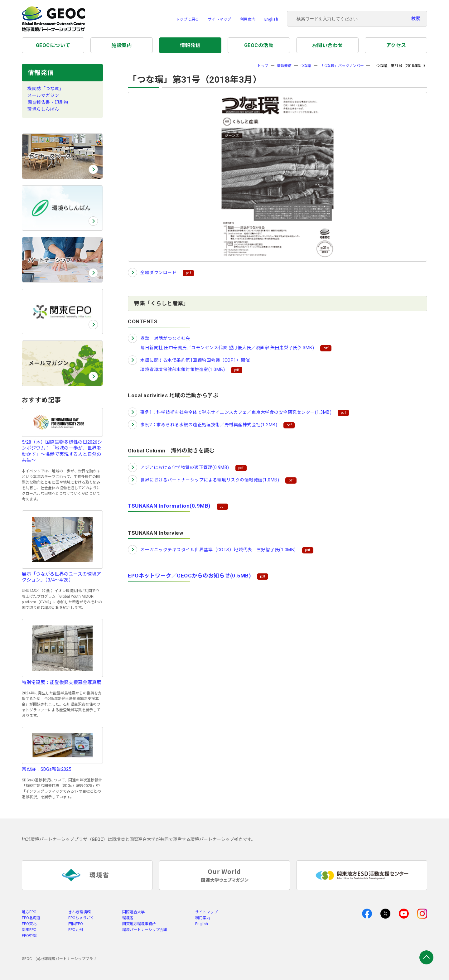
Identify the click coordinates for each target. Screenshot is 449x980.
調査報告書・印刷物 (48, 102)
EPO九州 (76, 930)
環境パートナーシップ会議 (145, 930)
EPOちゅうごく (81, 918)
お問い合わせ (328, 45)
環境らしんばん (43, 109)
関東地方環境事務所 (139, 924)
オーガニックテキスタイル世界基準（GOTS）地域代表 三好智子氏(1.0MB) (218, 550)
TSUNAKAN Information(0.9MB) (169, 506)
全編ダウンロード (158, 273)
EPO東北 (29, 924)
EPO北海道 (31, 918)
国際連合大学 (133, 912)
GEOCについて (53, 45)
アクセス (396, 45)
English (271, 19)
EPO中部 (29, 936)
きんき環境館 (80, 912)
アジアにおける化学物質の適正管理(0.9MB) (185, 467)
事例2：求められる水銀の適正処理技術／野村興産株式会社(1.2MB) (209, 425)
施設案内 (122, 45)
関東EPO (29, 930)
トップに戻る (188, 19)
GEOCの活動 (259, 45)
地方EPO (29, 912)
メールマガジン (43, 95)
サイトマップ (220, 19)
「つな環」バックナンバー (342, 66)
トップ (263, 66)
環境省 (128, 918)
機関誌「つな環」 (46, 89)
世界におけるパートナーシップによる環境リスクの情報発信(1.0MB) (210, 480)
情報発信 (190, 45)
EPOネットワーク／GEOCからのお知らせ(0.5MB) (189, 576)
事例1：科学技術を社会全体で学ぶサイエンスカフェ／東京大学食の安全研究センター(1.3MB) (236, 412)
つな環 (306, 66)
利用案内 (248, 19)
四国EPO (76, 924)
